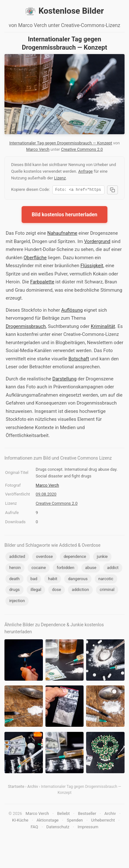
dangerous (78, 580)
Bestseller (87, 814)
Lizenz (60, 178)
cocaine (39, 569)
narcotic (106, 580)
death (14, 580)
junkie (102, 557)
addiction (80, 590)
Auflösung (72, 311)
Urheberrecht (103, 821)
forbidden (65, 569)
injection (17, 602)
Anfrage (85, 171)
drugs (14, 590)
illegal (36, 590)
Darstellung (64, 380)
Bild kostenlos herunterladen (65, 215)
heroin (15, 569)
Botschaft (79, 360)
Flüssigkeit (92, 267)
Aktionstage (48, 821)
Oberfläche (35, 259)
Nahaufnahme (62, 234)
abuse (91, 569)
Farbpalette (42, 283)
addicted (17, 557)
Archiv (33, 788)
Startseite (16, 788)
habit (53, 580)
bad (34, 580)
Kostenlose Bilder (64, 11)
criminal (107, 590)
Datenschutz (58, 828)
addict (113, 569)
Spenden (75, 821)
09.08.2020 (46, 495)
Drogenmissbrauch (26, 327)
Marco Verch (38, 149)
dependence (75, 557)
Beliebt (64, 814)
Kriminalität (103, 327)
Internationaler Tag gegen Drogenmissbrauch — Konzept (61, 143)
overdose (44, 557)
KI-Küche (20, 821)
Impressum (88, 828)
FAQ (34, 828)
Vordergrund (97, 242)
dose (57, 590)
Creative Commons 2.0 (82, 149)
